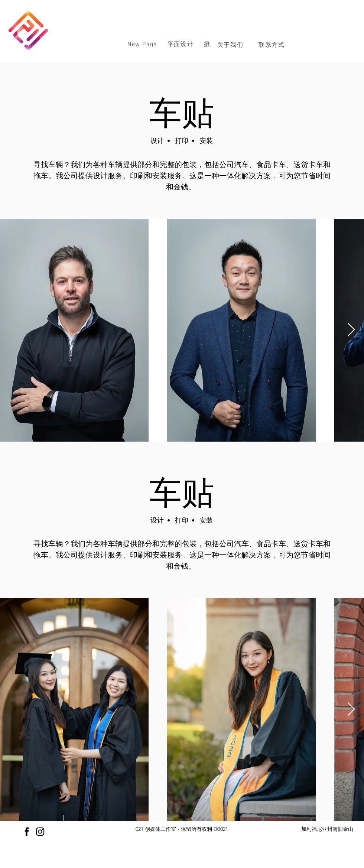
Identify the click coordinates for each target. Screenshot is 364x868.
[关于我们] (231, 45)
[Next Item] (351, 330)
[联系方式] (272, 45)
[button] (181, 44)
